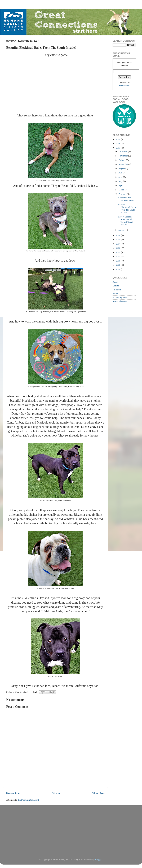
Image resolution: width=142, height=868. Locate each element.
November (123, 156)
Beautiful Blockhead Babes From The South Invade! (127, 209)
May (121, 181)
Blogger (99, 860)
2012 (118, 252)
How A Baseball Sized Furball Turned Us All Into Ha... (125, 221)
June (121, 177)
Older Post (98, 793)
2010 (118, 261)
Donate (116, 286)
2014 (118, 244)
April (121, 186)
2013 (118, 248)
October (122, 160)
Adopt (115, 282)
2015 (118, 239)
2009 (118, 265)
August (122, 169)
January (122, 230)
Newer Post (13, 793)
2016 (118, 235)
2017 (118, 148)
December (123, 151)
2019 (118, 139)
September (124, 164)
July (121, 173)
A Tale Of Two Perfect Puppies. (126, 199)
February (123, 194)
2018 (118, 144)
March (122, 190)
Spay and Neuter (120, 301)
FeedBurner (124, 86)
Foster (115, 294)
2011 (118, 256)
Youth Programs (120, 297)
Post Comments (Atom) (28, 800)
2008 (118, 269)
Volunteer (117, 290)
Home (56, 793)
